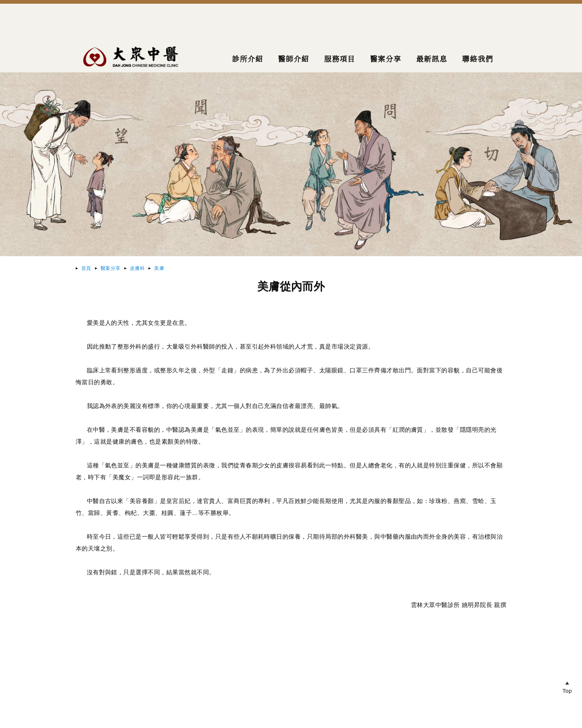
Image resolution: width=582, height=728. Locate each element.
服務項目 (337, 59)
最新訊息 (431, 59)
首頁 (86, 268)
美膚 (159, 268)
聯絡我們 (477, 59)
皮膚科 (137, 268)
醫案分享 (111, 268)
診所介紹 (243, 59)
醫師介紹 (290, 59)
